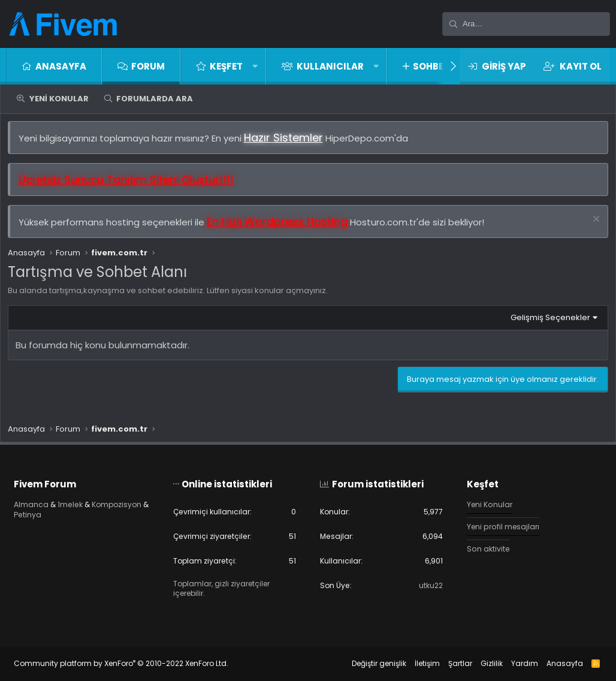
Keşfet (226, 66)
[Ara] (526, 24)
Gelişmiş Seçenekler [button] (545, 322)
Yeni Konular (59, 99)
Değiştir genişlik (369, 663)
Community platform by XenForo (131, 663)
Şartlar (450, 663)
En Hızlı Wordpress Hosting (282, 227)
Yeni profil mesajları (500, 525)
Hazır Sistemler (288, 142)
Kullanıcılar (330, 66)
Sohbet (431, 66)
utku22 (425, 585)
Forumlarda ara (155, 99)
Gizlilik (481, 663)
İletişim (417, 663)
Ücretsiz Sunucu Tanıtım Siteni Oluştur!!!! (131, 185)
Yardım (514, 663)
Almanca (42, 502)
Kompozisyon (51, 513)
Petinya (101, 513)
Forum (148, 66)
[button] (255, 66)
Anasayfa (61, 66)
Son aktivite (484, 548)
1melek (82, 502)
